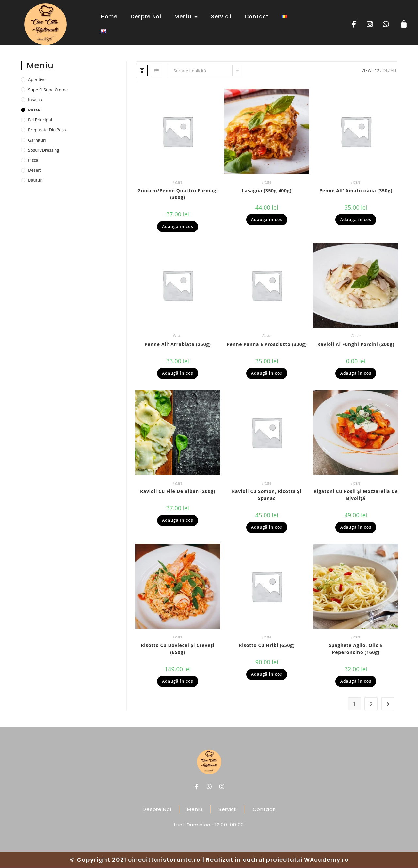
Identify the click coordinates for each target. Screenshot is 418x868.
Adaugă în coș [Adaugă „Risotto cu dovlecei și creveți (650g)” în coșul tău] (178, 681)
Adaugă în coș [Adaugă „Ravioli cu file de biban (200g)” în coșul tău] (178, 521)
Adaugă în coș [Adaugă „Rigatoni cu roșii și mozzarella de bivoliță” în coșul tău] (356, 528)
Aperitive (37, 80)
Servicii (221, 17)
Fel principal (40, 120)
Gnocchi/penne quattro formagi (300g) (178, 194)
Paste (178, 183)
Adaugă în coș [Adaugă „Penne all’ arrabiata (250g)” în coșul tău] (178, 374)
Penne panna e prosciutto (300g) (267, 345)
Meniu (186, 17)
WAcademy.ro (326, 860)
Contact (257, 17)
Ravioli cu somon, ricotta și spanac (267, 495)
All (394, 71)
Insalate (36, 100)
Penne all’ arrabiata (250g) (177, 345)
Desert (35, 170)
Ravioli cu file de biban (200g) (178, 492)
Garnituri (37, 140)
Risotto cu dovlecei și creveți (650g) (177, 649)
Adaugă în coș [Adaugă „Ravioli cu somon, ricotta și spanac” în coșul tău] (267, 528)
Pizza (33, 161)
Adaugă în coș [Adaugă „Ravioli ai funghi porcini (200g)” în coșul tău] (356, 374)
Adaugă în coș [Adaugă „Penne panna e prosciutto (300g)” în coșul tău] (267, 374)
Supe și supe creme (48, 90)
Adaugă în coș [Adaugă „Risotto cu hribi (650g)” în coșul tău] (267, 675)
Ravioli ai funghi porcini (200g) (356, 345)
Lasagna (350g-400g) (267, 191)
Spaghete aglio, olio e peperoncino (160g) (356, 649)
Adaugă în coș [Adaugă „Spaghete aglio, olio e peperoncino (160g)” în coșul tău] (356, 681)
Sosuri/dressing (44, 150)
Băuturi (35, 180)
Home (109, 17)
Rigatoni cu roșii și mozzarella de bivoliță (356, 495)
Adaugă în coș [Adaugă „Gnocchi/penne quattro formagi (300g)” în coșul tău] (178, 227)
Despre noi (146, 17)
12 (377, 71)
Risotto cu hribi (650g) (267, 646)
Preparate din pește (48, 130)
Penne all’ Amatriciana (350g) (356, 191)
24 (385, 71)
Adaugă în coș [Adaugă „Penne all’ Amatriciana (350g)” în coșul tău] (356, 220)
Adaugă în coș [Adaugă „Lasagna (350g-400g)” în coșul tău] (267, 220)
